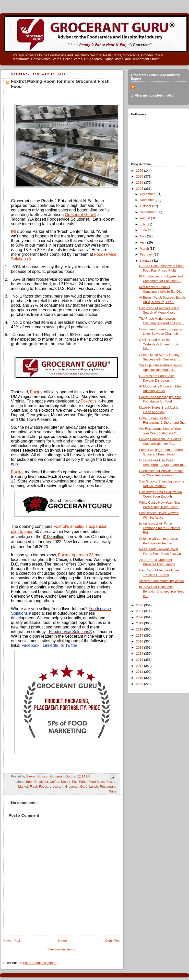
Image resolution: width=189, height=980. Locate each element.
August (145, 218)
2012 (140, 666)
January (146, 261)
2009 (140, 684)
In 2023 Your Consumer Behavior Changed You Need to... (162, 591)
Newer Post (12, 941)
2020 (140, 617)
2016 (140, 641)
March (145, 249)
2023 (140, 189)
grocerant (57, 787)
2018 (140, 629)
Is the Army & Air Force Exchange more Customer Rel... (160, 528)
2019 (140, 623)
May (143, 236)
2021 (140, 611)
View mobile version (62, 949)
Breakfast (41, 782)
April (144, 243)
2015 (140, 648)
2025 (140, 177)
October (146, 206)
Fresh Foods (39, 787)
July (143, 224)
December (148, 194)
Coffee (55, 782)
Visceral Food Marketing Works (162, 581)
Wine (113, 791)
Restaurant (108, 787)
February (147, 254)
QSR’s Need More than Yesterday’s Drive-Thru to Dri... (159, 344)
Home (63, 941)
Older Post (113, 941)
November (148, 200)
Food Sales (97, 782)
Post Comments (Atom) (40, 963)
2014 (140, 654)
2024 (140, 183)
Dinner (66, 782)
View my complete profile (154, 96)
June (144, 230)
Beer (29, 782)
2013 (140, 660)
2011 (140, 672)
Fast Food (79, 782)
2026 (140, 171)
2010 (140, 678)
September (148, 212)
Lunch (93, 787)
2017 (140, 636)
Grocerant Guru (76, 787)
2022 (140, 605)
